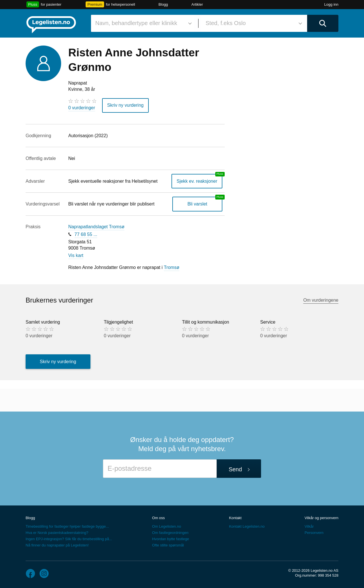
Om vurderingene (321, 300)
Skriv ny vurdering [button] (125, 105)
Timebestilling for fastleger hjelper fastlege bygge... (67, 526)
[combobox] (142, 23)
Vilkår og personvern (321, 518)
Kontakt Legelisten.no (247, 526)
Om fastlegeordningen (170, 533)
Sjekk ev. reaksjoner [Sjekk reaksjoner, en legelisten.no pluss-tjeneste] (197, 181)
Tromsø (172, 267)
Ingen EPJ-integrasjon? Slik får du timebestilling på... (69, 539)
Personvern (314, 533)
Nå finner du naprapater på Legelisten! (57, 545)
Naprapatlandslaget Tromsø (96, 227)
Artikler (197, 4)
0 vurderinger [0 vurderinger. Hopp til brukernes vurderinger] (82, 108)
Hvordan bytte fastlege (171, 539)
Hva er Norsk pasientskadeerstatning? (57, 533)
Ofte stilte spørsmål (168, 545)
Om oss (159, 518)
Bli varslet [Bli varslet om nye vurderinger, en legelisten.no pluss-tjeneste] (197, 204)
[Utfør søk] (323, 23)
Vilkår (309, 526)
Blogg (163, 4)
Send (235, 469)
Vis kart (76, 255)
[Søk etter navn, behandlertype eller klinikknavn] (142, 23)
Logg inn (331, 4)
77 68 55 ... (86, 234)
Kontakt (235, 518)
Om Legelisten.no (167, 526)
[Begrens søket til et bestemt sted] (253, 23)
